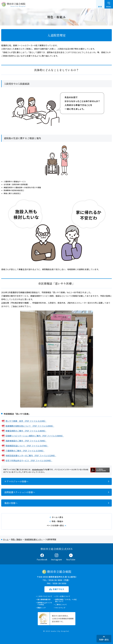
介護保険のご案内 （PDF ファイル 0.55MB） (25, 451)
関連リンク (42, 608)
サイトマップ (60, 608)
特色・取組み (57, 521)
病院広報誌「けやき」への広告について (66, 600)
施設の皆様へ (11, 503)
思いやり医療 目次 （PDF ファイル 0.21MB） (26, 421)
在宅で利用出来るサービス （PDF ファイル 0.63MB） (29, 460)
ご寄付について (61, 605)
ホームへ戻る (58, 517)
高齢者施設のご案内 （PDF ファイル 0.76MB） (26, 441)
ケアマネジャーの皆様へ (16, 481)
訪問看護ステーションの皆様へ (20, 492)
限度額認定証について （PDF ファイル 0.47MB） (27, 446)
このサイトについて (45, 596)
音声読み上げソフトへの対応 (45, 604)
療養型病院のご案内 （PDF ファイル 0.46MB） (26, 431)
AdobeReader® (38, 469)
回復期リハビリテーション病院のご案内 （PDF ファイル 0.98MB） (35, 436)
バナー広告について (63, 596)
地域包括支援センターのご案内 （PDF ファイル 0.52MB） (31, 455)
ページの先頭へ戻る (55, 525)
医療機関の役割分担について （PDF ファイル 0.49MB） (30, 426)
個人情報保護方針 (44, 599)
